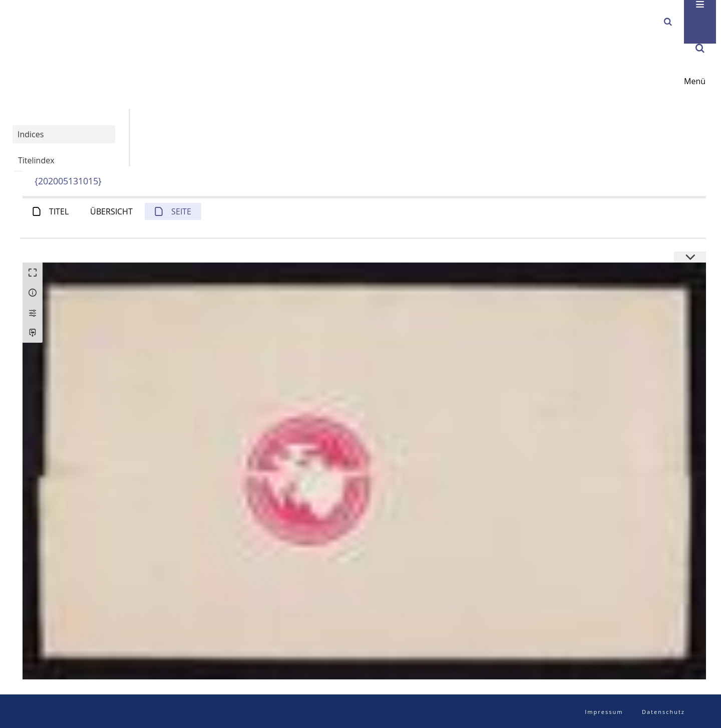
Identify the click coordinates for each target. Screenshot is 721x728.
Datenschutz (663, 712)
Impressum (604, 712)
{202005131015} (68, 181)
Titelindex (36, 160)
